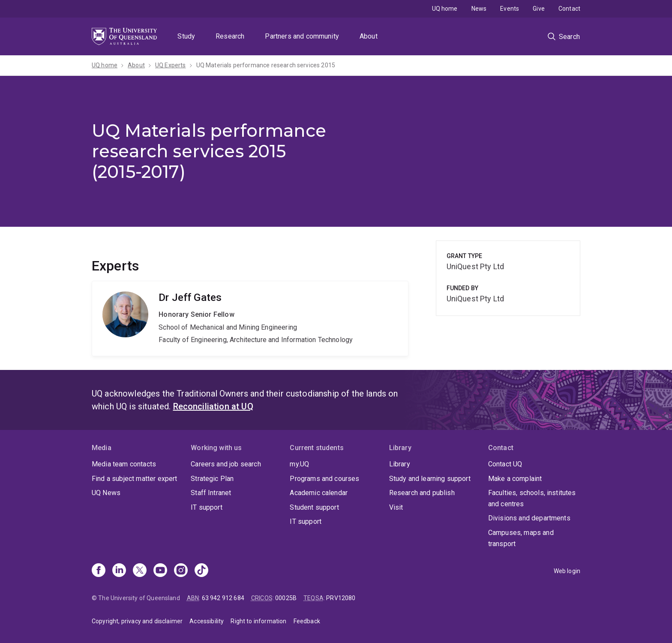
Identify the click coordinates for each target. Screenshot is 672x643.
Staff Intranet (211, 493)
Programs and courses (324, 479)
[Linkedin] (119, 571)
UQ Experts (171, 65)
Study (186, 36)
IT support (207, 507)
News (479, 9)
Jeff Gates (250, 318)
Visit (396, 507)
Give (539, 9)
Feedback (307, 621)
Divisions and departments (529, 518)
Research (230, 36)
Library (400, 464)
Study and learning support (430, 479)
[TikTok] (201, 571)
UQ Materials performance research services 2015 (266, 65)
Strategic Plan (212, 479)
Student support (314, 507)
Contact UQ (505, 464)
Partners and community (302, 36)
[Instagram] (181, 571)
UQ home (445, 9)
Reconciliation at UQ (213, 406)
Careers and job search (226, 464)
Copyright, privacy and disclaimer (137, 621)
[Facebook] (99, 571)
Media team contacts (124, 464)
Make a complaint (515, 479)
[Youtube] (160, 571)
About (369, 36)
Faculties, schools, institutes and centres (532, 498)
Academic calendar (319, 493)
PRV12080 (341, 598)
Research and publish (422, 493)
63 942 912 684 (223, 598)
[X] (140, 571)
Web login (567, 571)
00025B (286, 598)
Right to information (258, 621)
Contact (569, 9)
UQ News (106, 493)
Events (510, 9)
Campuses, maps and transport (521, 538)
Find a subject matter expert (134, 479)
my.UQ (299, 464)
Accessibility (207, 621)
